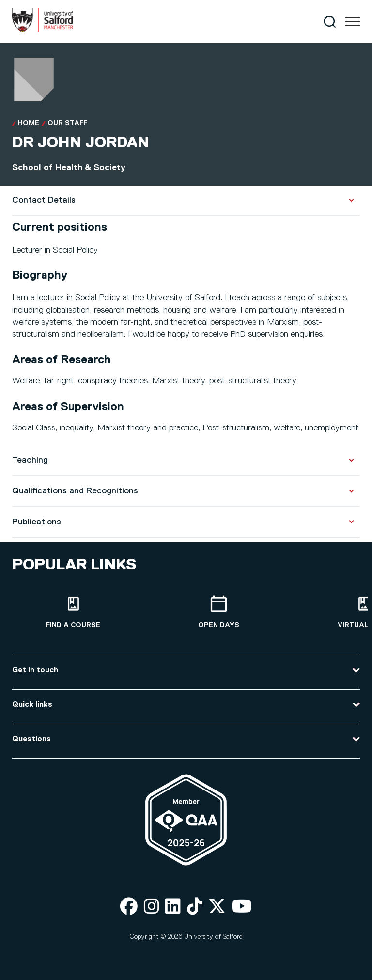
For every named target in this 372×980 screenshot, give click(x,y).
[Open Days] (218, 612)
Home (29, 123)
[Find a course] (73, 612)
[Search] (330, 22)
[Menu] (353, 22)
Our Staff (67, 123)
